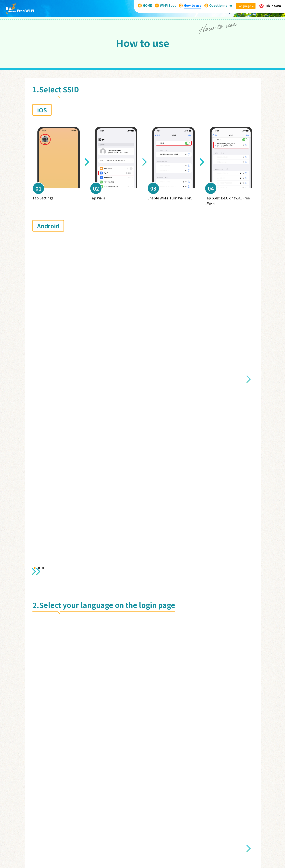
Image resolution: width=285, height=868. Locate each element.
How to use (160, 819)
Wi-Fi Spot (138, 819)
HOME (121, 819)
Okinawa (270, 6)
